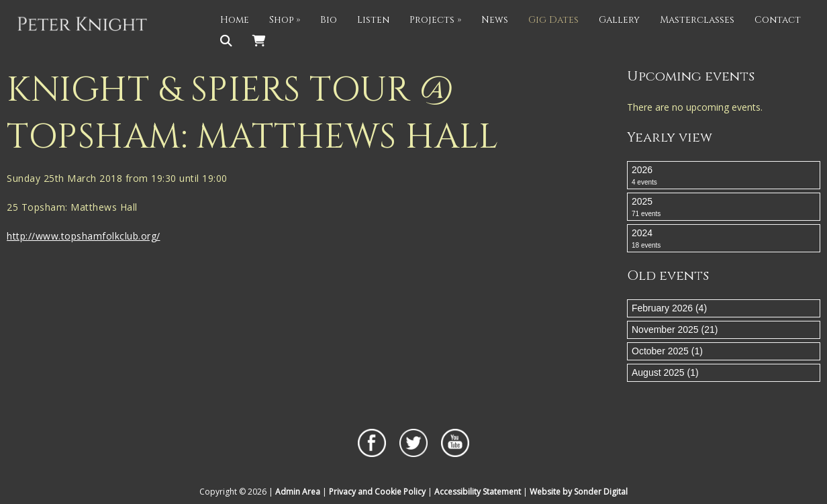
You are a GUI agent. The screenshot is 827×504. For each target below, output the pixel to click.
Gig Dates (553, 20)
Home (235, 20)
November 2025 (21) (675, 330)
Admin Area (298, 492)
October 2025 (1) (667, 351)
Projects (435, 20)
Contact (778, 20)
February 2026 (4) (669, 308)
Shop (285, 20)
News (495, 20)
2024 (724, 239)
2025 (724, 207)
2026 (724, 176)
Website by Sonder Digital (579, 492)
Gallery (619, 20)
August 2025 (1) (665, 372)
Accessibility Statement (478, 492)
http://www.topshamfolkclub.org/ (84, 236)
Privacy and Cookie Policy (377, 492)
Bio (329, 20)
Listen (373, 20)
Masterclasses (697, 20)
